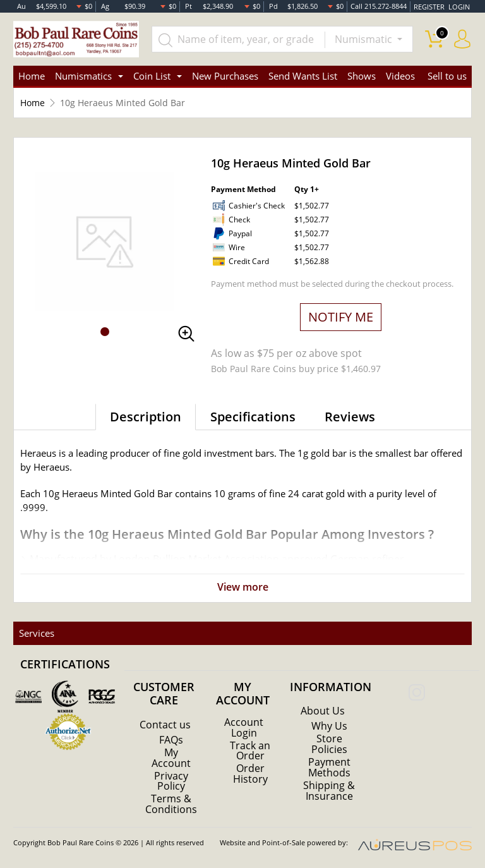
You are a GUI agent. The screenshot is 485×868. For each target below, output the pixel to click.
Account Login (244, 727)
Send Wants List (303, 76)
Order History (250, 773)
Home (32, 76)
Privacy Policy (171, 780)
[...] (239, 39)
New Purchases (225, 76)
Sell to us (447, 76)
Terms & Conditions (171, 803)
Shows (362, 76)
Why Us (329, 726)
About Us (323, 711)
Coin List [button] (152, 76)
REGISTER (430, 6)
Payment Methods (329, 766)
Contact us (165, 725)
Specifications (253, 417)
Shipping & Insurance (329, 789)
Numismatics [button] (83, 76)
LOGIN (459, 6)
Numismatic (365, 39)
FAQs (171, 740)
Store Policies (329, 744)
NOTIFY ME (341, 317)
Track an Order (250, 750)
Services (36, 633)
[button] (105, 332)
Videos (400, 76)
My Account (171, 757)
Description (146, 417)
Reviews (350, 417)
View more (243, 588)
